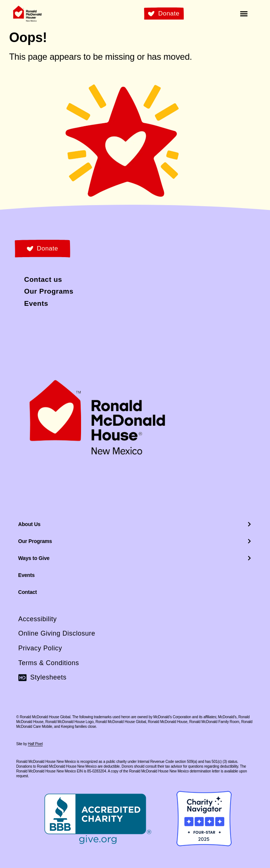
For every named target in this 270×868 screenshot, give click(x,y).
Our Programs (135, 541)
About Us (135, 524)
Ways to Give (135, 558)
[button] (244, 13)
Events (26, 575)
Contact (27, 592)
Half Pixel (35, 744)
